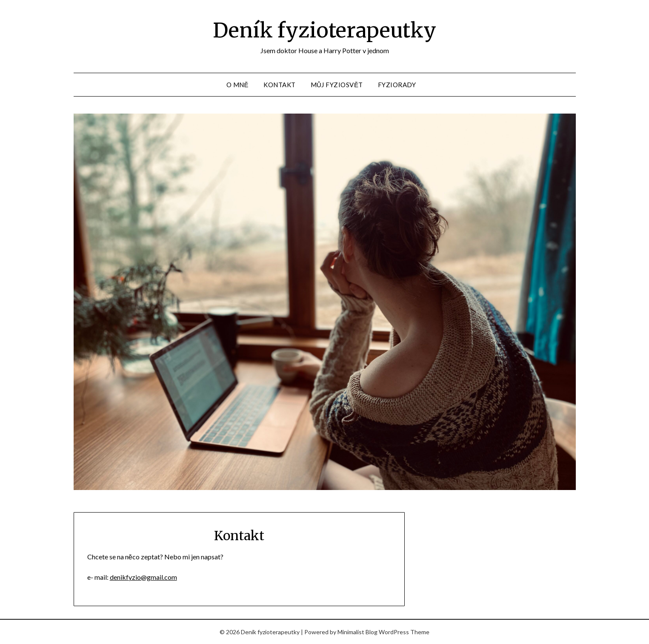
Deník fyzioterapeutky (324, 30)
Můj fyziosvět (337, 85)
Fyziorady (397, 85)
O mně (238, 85)
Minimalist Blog (357, 632)
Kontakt (280, 85)
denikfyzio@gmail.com (143, 577)
